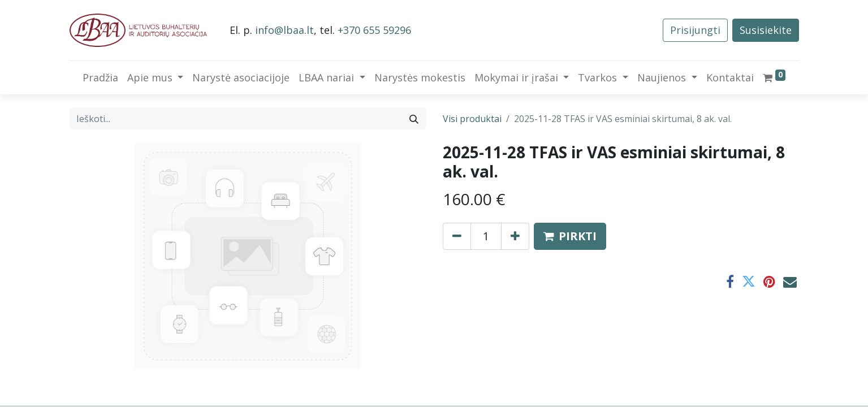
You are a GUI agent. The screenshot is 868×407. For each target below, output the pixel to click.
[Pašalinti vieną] (457, 236)
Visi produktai (472, 119)
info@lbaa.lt (284, 30)
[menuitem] (100, 78)
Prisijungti (695, 30)
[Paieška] (414, 119)
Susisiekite (766, 30)
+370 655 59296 (374, 30)
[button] (570, 236)
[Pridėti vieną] (515, 236)
